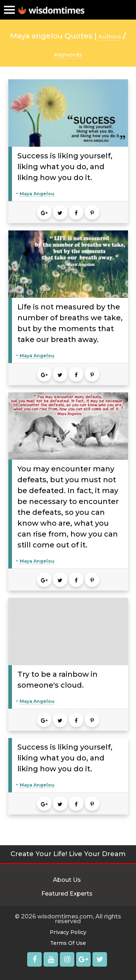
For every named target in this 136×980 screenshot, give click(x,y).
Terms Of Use (68, 943)
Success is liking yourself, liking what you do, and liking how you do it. (65, 167)
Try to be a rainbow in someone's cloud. (57, 680)
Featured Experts (67, 894)
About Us (67, 880)
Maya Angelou (37, 194)
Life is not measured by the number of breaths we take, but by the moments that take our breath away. (70, 323)
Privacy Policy (68, 932)
